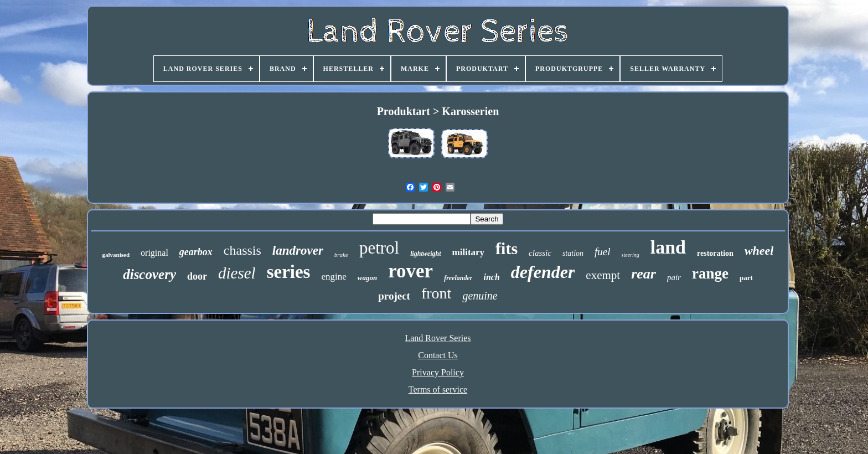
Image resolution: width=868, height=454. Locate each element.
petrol (379, 248)
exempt (603, 275)
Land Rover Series (438, 338)
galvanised (116, 255)
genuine (480, 296)
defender (543, 272)
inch (491, 277)
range (710, 274)
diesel (237, 273)
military (469, 252)
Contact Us (438, 355)
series (289, 272)
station (573, 253)
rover (410, 271)
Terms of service (438, 389)
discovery (149, 274)
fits (507, 248)
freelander (458, 278)
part (746, 278)
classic (540, 253)
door (197, 276)
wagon (367, 278)
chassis (242, 250)
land (668, 247)
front (436, 293)
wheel (759, 251)
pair (674, 277)
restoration (715, 253)
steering (631, 255)
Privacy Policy (438, 372)
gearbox (196, 252)
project (394, 296)
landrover (298, 251)
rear (644, 274)
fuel (603, 252)
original (154, 253)
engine (334, 277)
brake (341, 255)
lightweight (425, 254)
